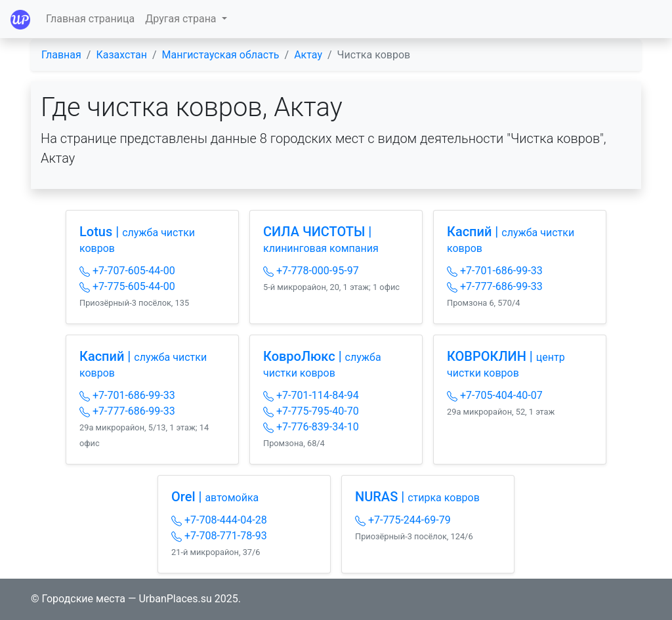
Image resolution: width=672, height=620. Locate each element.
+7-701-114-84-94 (311, 395)
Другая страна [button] (182, 19)
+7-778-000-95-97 (311, 271)
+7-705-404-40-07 (495, 395)
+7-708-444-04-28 (219, 520)
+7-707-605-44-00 (127, 271)
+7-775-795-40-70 (311, 411)
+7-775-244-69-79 (403, 520)
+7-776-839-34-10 (311, 427)
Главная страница (90, 19)
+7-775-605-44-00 (127, 286)
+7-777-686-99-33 (495, 286)
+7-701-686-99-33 (495, 271)
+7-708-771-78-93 (219, 536)
